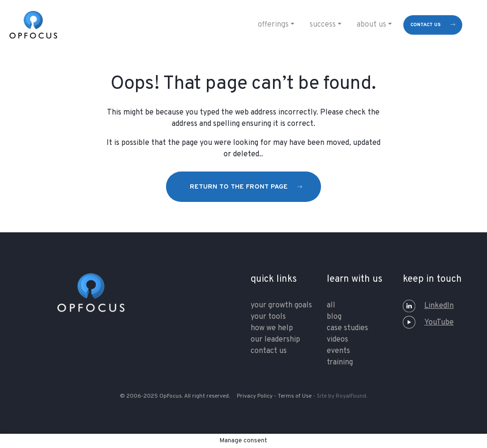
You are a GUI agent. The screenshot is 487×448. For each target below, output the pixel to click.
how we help (272, 328)
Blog (334, 317)
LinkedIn (428, 306)
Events (338, 351)
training (340, 362)
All (331, 305)
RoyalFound (351, 396)
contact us (426, 25)
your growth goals (281, 305)
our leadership (275, 340)
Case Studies (347, 328)
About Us (371, 25)
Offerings (273, 25)
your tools (268, 317)
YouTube (428, 323)
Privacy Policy (255, 396)
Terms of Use (295, 396)
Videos (337, 340)
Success (323, 25)
